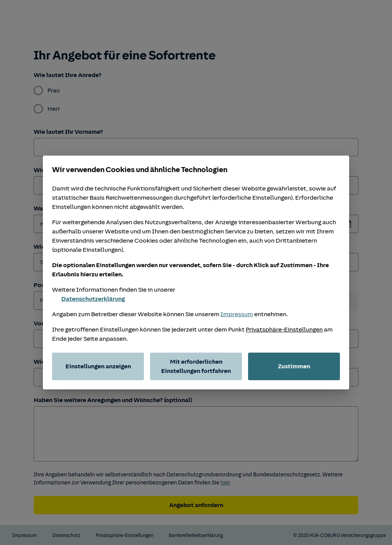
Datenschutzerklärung (88, 299)
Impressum (237, 314)
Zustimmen (294, 366)
